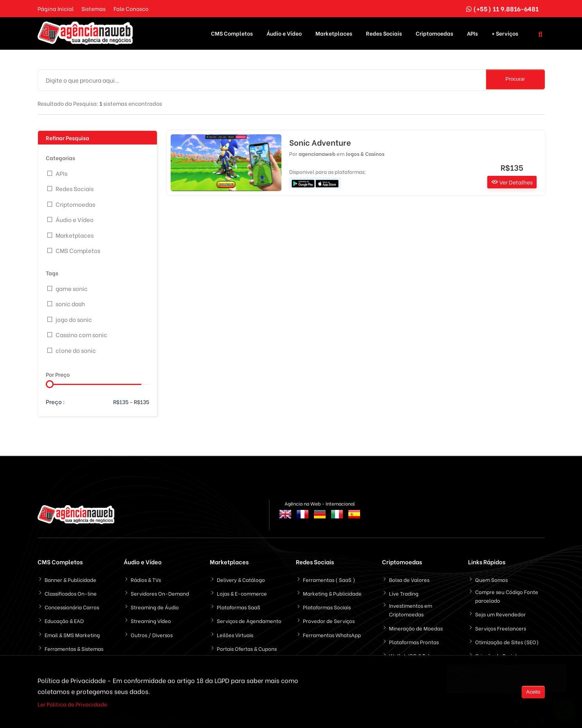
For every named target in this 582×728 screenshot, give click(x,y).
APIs (472, 32)
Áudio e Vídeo (284, 32)
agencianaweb (317, 150)
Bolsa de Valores (409, 576)
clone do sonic (76, 346)
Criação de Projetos (499, 652)
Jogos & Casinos (365, 150)
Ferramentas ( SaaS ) (329, 576)
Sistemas (94, 8)
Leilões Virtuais (235, 631)
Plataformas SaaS (239, 603)
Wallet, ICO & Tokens (414, 652)
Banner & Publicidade (70, 576)
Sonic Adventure (320, 139)
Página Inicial (56, 8)
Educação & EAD (64, 617)
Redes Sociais (384, 32)
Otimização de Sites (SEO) (507, 638)
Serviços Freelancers (501, 624)
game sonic (72, 284)
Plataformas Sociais (327, 603)
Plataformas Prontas (414, 638)
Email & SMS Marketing (72, 631)
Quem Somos (491, 576)
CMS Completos (232, 32)
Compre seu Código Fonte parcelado (507, 592)
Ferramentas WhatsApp (332, 631)
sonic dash (70, 300)
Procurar (515, 75)
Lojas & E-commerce (242, 590)
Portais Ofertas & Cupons (247, 644)
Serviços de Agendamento (249, 617)
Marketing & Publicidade (332, 590)
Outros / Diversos (152, 631)
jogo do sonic (74, 315)
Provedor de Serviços (329, 617)
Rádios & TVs (146, 576)
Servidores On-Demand (160, 590)
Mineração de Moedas (416, 624)
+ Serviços (505, 32)
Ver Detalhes (512, 178)
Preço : (55, 398)
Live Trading (404, 590)
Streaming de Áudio (155, 603)
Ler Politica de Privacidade (72, 705)
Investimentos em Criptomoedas (411, 606)
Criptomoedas (434, 32)
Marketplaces (334, 32)
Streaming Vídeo (151, 617)
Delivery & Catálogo (241, 576)
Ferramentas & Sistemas (74, 644)
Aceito (533, 693)
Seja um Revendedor (500, 610)
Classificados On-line (71, 590)
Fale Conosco (131, 8)
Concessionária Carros (72, 603)
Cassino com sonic (81, 331)
